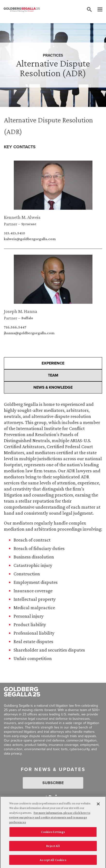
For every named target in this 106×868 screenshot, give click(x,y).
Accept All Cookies (53, 862)
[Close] (98, 806)
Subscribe (53, 783)
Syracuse (29, 224)
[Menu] (98, 10)
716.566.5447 (15, 327)
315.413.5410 (15, 233)
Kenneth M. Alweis (22, 217)
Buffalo (27, 318)
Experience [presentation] (53, 363)
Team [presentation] (53, 375)
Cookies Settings (53, 834)
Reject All (53, 848)
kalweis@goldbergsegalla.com (30, 239)
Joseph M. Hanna (21, 311)
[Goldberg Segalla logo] (22, 10)
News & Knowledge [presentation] (53, 387)
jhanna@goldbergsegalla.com (29, 333)
